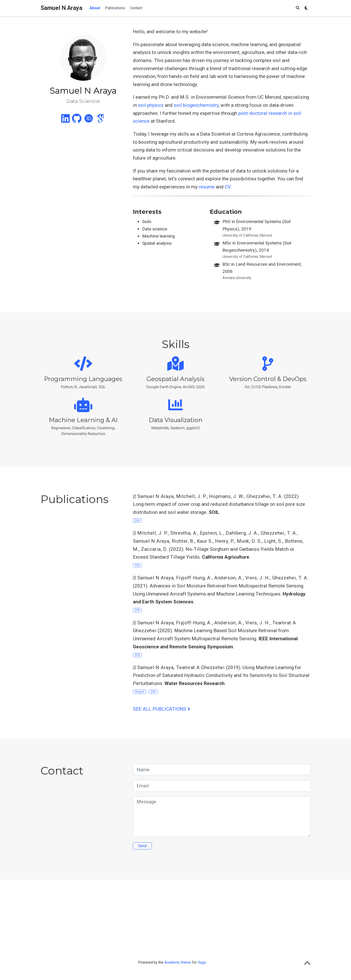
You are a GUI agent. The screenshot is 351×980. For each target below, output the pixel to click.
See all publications (162, 709)
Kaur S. (205, 541)
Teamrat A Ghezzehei (200, 667)
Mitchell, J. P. (191, 496)
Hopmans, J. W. (227, 496)
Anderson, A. (229, 578)
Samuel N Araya (61, 8)
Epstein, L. (212, 533)
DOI (137, 520)
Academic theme (178, 962)
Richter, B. (183, 541)
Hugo (202, 962)
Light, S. (273, 541)
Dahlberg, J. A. (242, 533)
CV (228, 187)
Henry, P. (225, 541)
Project (140, 692)
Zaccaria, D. (154, 549)
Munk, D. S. (249, 541)
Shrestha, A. (184, 533)
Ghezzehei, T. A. (265, 496)
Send (142, 846)
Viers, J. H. (258, 578)
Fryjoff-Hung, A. (194, 578)
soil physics (151, 105)
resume (207, 187)
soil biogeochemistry (196, 105)
